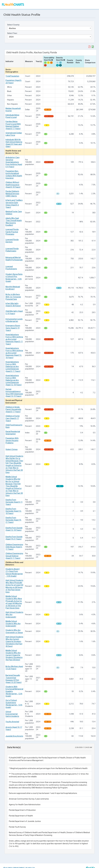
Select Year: (13, 32)
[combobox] (49, 28)
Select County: (14, 24)
